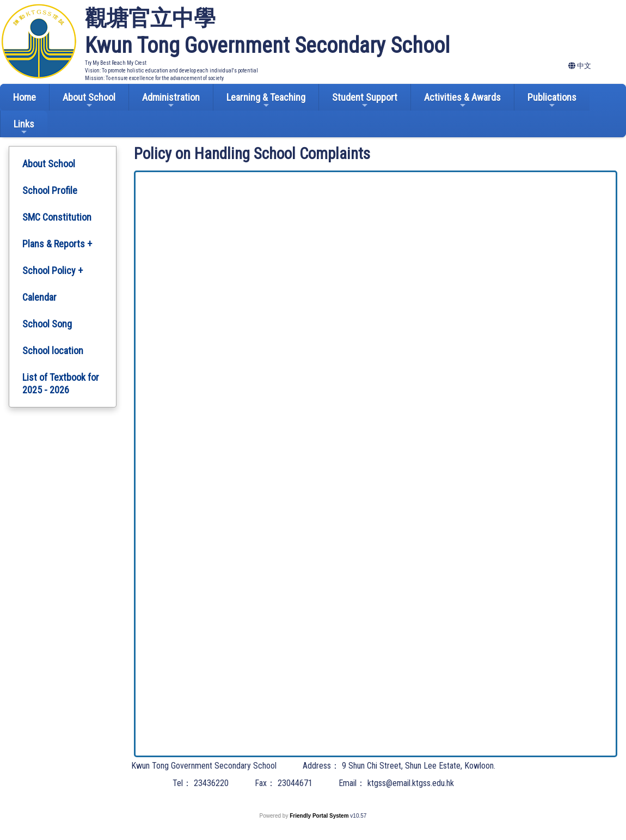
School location (53, 351)
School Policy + (53, 270)
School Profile (50, 190)
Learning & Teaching (266, 101)
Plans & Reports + (57, 244)
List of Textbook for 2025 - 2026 (61, 384)
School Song (47, 324)
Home (24, 97)
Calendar (39, 297)
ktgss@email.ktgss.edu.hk (411, 783)
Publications (552, 101)
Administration (171, 101)
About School (89, 101)
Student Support (365, 101)
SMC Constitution (57, 217)
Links (24, 127)
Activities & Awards (462, 101)
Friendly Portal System (320, 816)
